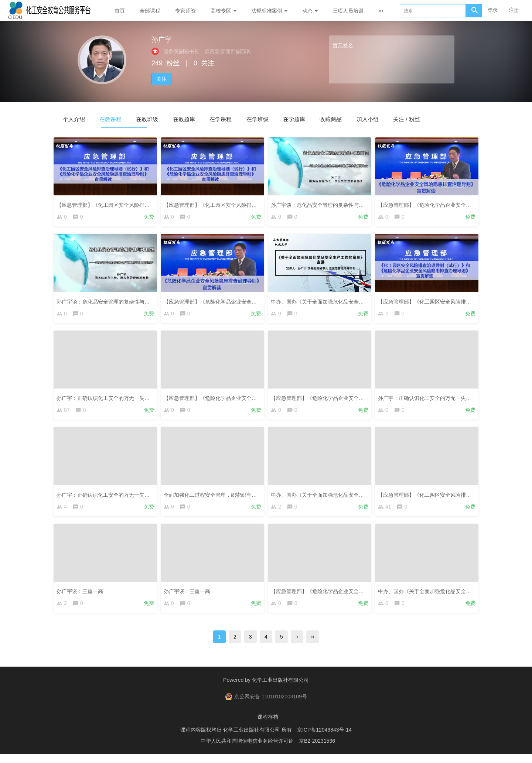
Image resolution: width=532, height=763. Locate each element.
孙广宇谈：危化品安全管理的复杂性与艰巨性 (324, 204)
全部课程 (150, 11)
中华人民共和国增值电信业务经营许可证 (247, 750)
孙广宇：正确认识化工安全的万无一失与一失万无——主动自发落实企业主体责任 (151, 400)
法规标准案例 (269, 11)
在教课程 (124, 119)
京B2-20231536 (317, 750)
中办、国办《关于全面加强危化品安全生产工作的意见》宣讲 (342, 302)
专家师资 (185, 11)
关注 (161, 79)
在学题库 (353, 119)
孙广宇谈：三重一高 (82, 597)
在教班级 (170, 119)
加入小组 (445, 119)
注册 (514, 10)
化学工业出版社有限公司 (280, 689)
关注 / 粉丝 (493, 119)
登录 (492, 10)
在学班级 (307, 119)
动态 (310, 11)
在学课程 (262, 119)
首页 (120, 11)
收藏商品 (399, 119)
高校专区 (224, 11)
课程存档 (268, 726)
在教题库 (216, 119)
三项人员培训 (348, 11)
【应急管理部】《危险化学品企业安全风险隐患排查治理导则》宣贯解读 (248, 400)
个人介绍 (78, 119)
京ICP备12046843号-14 (324, 739)
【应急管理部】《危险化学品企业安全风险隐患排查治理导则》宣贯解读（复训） (259, 302)
